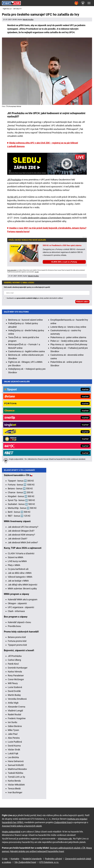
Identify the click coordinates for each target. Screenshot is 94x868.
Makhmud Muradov (17, 771)
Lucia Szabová (15, 689)
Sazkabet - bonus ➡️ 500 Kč (21, 506)
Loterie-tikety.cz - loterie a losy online (68, 327)
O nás (5, 859)
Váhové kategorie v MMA (20, 579)
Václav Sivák (14, 751)
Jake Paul (13, 736)
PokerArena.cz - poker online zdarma (68, 337)
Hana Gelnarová (16, 763)
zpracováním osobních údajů (27, 298)
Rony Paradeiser (16, 677)
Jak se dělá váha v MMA (20, 575)
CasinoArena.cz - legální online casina (26, 351)
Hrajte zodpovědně (12, 270)
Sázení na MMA (16, 559)
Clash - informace (16, 613)
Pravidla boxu (14, 628)
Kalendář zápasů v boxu (19, 624)
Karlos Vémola (15, 674)
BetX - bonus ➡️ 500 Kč (19, 514)
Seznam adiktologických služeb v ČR (68, 848)
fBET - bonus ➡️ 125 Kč (19, 518)
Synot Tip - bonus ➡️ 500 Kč (21, 502)
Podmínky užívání (53, 859)
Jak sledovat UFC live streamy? (23, 529)
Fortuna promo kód (17, 643)
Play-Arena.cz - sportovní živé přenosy (69, 344)
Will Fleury (13, 685)
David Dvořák (14, 693)
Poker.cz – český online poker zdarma (69, 341)
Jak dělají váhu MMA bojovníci (23, 587)
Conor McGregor (16, 681)
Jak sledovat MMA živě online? (23, 544)
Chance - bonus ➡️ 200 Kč (21, 494)
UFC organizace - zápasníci (21, 609)
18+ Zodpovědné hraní (25, 862)
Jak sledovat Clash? (18, 541)
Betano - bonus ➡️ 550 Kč (20, 490)
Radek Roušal (14, 716)
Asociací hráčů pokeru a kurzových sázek (22, 826)
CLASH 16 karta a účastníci (21, 555)
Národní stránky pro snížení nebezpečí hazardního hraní (37, 851)
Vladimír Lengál (15, 713)
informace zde (65, 839)
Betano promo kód (17, 639)
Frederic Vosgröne (17, 720)
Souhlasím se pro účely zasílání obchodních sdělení (35, 298)
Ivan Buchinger (15, 794)
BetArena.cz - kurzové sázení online (25, 320)
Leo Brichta (13, 759)
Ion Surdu (12, 724)
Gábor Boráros (15, 728)
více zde (37, 272)
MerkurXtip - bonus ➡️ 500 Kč (22, 510)
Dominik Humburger (18, 670)
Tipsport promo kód (17, 647)
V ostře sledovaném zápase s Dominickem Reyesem (46, 218)
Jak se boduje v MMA (18, 583)
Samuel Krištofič (16, 767)
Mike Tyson (13, 732)
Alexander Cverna (17, 709)
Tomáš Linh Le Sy (16, 779)
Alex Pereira (14, 740)
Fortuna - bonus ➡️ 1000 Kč (21, 487)
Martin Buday (14, 697)
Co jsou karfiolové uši (18, 571)
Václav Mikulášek (16, 787)
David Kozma (14, 748)
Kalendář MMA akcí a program (23, 601)
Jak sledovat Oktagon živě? (21, 533)
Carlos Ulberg (14, 662)
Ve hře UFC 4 (14, 197)
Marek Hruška (28, 19)
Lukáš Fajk (13, 755)
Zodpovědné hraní (63, 822)
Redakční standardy (32, 859)
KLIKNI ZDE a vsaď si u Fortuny (64, 262)
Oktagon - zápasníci (17, 605)
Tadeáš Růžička (15, 775)
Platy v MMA (14, 567)
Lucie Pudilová (15, 744)
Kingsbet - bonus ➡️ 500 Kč (21, 498)
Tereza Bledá (14, 790)
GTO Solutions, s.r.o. (49, 862)
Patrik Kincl (13, 666)
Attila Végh (13, 705)
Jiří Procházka (14, 180)
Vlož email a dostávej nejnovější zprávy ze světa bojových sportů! (27, 287)
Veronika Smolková (17, 701)
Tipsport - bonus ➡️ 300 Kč (21, 483)
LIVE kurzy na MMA (17, 563)
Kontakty (15, 859)
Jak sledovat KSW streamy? (21, 537)
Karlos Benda (14, 783)
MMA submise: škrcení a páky (22, 590)
